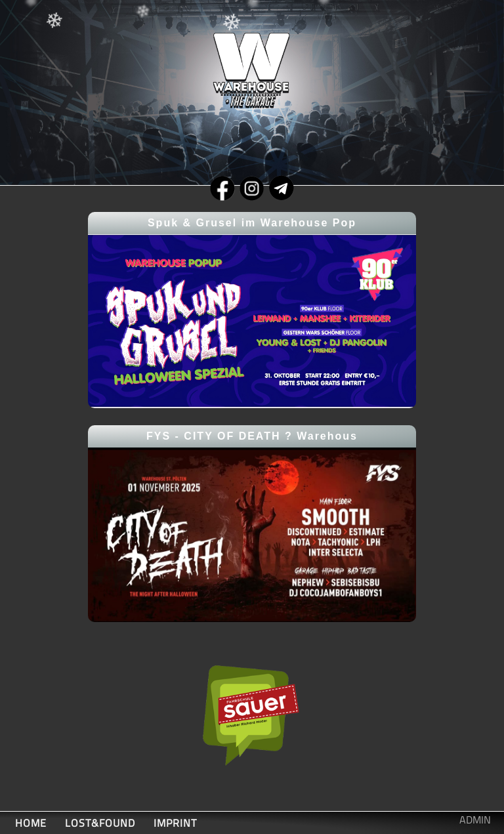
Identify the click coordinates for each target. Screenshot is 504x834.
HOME (31, 823)
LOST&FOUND (100, 823)
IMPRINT (175, 823)
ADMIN (475, 820)
